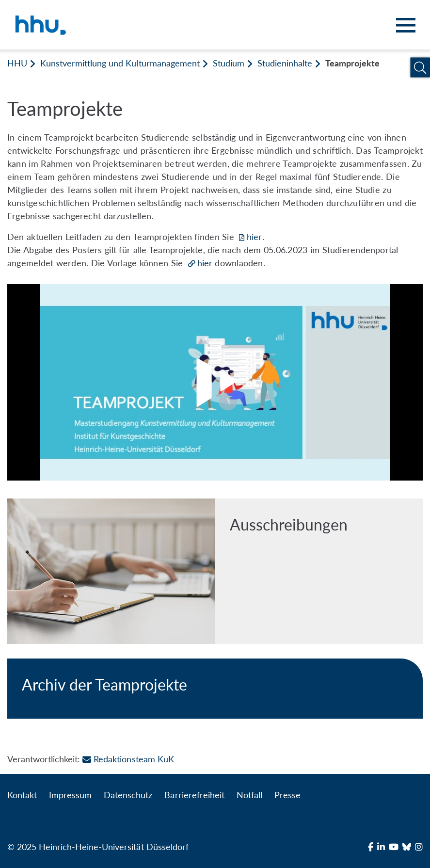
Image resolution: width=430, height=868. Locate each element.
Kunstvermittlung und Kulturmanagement (120, 63)
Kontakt (22, 795)
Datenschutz (128, 795)
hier (254, 237)
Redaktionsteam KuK (128, 759)
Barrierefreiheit (194, 795)
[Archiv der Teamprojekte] (215, 689)
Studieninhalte (285, 63)
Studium (229, 63)
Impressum (70, 795)
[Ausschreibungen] (215, 571)
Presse (287, 795)
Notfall (249, 795)
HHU (17, 63)
